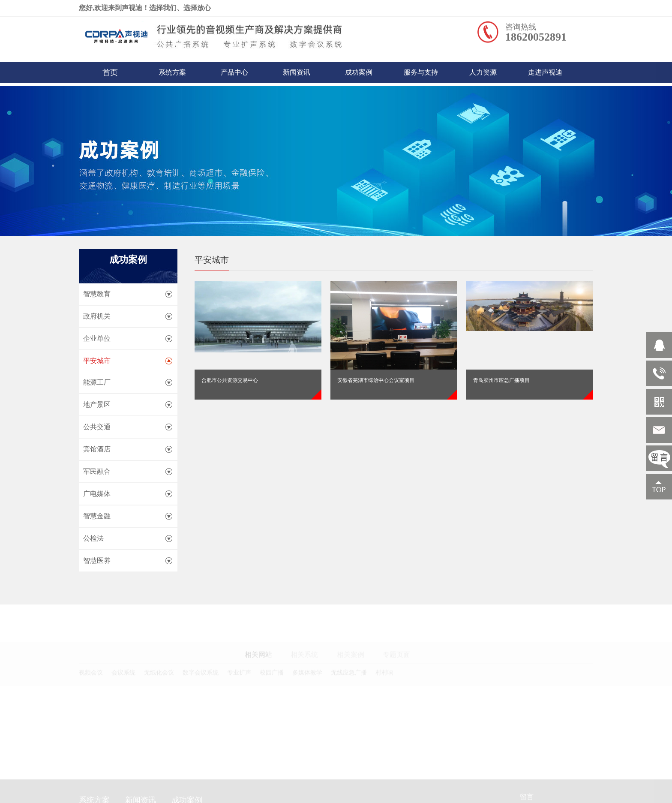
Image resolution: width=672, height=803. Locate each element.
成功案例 (359, 69)
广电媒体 (97, 494)
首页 (110, 69)
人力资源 (483, 69)
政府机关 (97, 316)
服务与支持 (421, 69)
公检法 (93, 538)
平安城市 (97, 361)
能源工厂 (97, 382)
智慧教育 (97, 294)
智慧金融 (97, 516)
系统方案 (172, 69)
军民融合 (97, 471)
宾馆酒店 (97, 449)
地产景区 (97, 405)
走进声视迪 (545, 69)
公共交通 (97, 427)
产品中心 (234, 69)
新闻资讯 (297, 69)
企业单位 (97, 338)
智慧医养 (97, 561)
